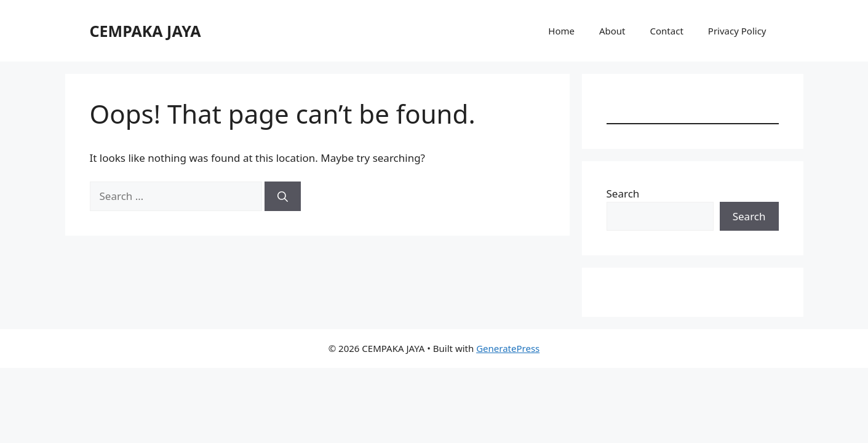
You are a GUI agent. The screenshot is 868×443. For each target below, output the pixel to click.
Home (561, 31)
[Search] (283, 196)
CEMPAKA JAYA (145, 31)
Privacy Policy (737, 31)
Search (623, 194)
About (612, 31)
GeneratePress (508, 348)
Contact (667, 31)
